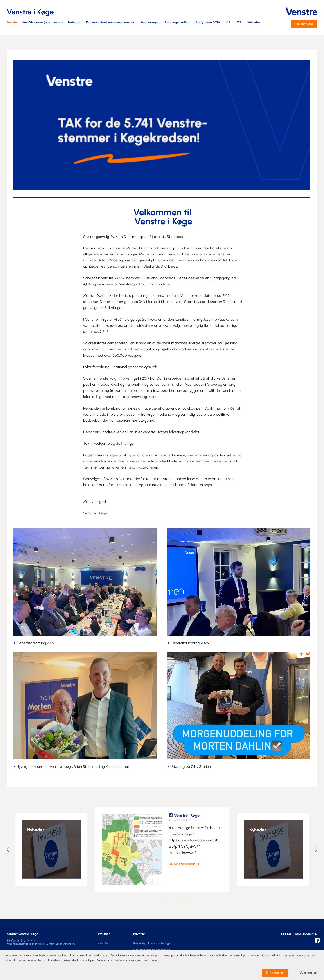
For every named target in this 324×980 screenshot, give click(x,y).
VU (228, 23)
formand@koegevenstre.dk (29, 944)
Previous (9, 850)
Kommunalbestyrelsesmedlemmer (110, 23)
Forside (12, 23)
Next (317, 850)
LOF (238, 23)
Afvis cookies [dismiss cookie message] (308, 973)
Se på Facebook (184, 864)
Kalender (254, 23)
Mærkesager (150, 23)
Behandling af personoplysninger (152, 943)
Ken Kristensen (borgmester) (43, 23)
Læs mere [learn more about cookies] (150, 960)
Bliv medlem (304, 24)
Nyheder (74, 23)
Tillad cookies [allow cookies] (275, 973)
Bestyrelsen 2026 (208, 23)
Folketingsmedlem (177, 23)
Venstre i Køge (189, 815)
